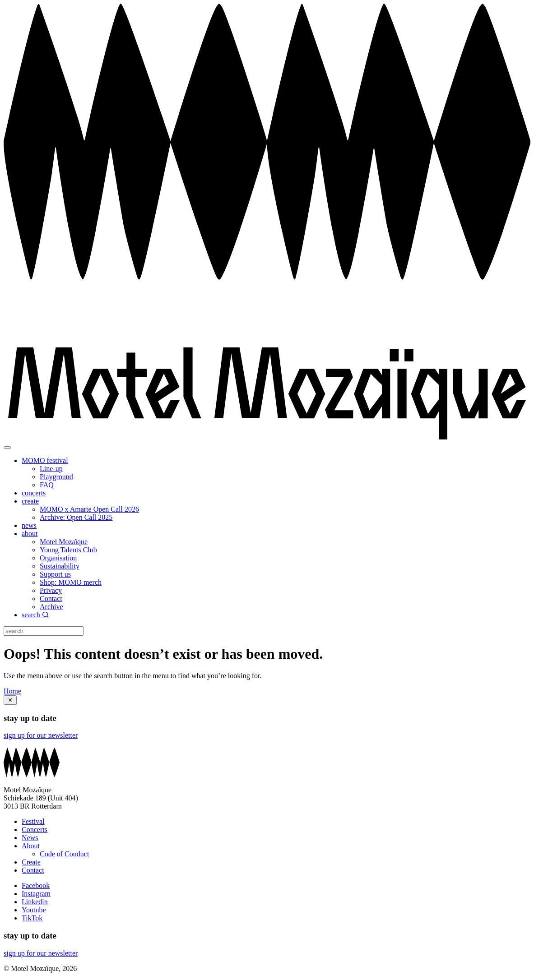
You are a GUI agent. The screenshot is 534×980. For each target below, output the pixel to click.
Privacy (51, 590)
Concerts (35, 830)
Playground (56, 477)
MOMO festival (45, 460)
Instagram (36, 894)
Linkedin (35, 902)
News (30, 838)
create (30, 501)
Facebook (36, 885)
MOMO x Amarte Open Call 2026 (89, 509)
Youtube (34, 910)
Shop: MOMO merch (71, 582)
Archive (51, 607)
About (31, 846)
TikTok (32, 918)
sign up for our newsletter (41, 735)
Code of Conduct (64, 854)
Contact (51, 599)
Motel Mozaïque (64, 542)
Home (12, 691)
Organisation (58, 558)
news (29, 525)
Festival (33, 821)
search (35, 615)
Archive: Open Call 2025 (76, 517)
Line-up (51, 469)
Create (31, 862)
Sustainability (60, 566)
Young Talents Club (68, 550)
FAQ (47, 485)
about (30, 534)
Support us (55, 574)
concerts (34, 493)
